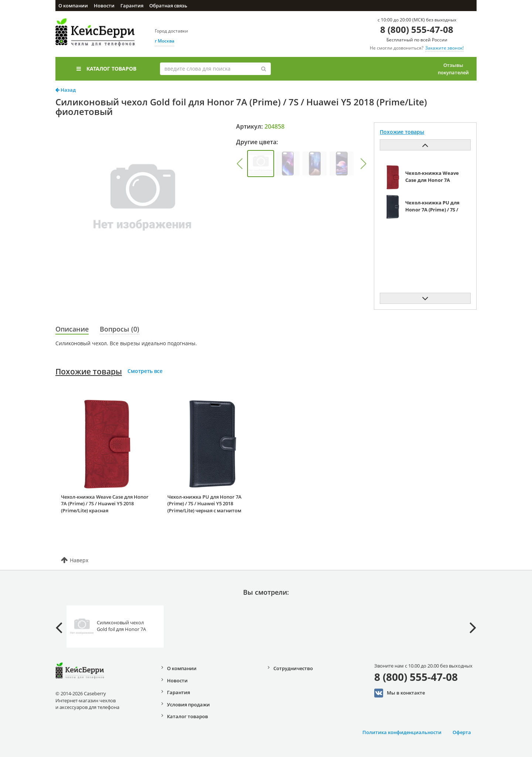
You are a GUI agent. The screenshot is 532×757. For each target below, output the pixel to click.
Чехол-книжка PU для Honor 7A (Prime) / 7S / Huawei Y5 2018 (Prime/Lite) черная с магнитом (204, 504)
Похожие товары (89, 371)
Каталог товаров (106, 69)
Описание (72, 329)
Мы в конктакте (400, 693)
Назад (66, 90)
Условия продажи (188, 705)
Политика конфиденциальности (402, 732)
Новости (104, 6)
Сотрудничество (293, 668)
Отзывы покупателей (453, 69)
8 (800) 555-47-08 (417, 29)
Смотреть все (145, 371)
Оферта (462, 732)
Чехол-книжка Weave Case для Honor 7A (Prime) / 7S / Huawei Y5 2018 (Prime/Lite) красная (105, 504)
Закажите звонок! (444, 48)
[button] (239, 164)
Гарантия (132, 6)
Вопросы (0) (120, 329)
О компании (73, 6)
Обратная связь (168, 6)
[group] (261, 164)
